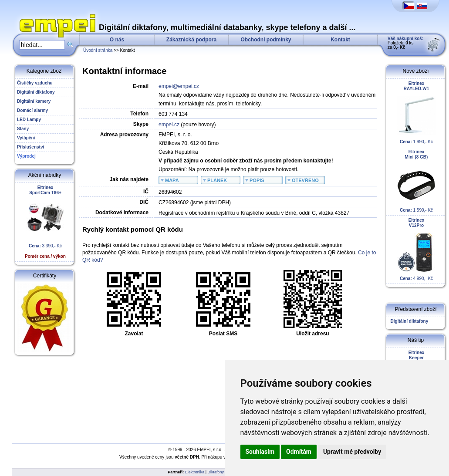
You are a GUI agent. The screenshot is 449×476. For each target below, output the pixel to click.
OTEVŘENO (305, 180)
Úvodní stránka (98, 50)
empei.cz (169, 125)
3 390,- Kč (45, 222)
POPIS (257, 180)
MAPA (172, 180)
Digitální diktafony (408, 321)
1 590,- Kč (416, 181)
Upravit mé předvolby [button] (352, 452)
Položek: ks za (405, 43)
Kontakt (340, 40)
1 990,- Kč (416, 113)
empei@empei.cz (179, 86)
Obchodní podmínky (266, 40)
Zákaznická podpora (191, 40)
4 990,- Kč (416, 249)
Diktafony (216, 472)
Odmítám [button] (299, 452)
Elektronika (195, 472)
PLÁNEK (217, 180)
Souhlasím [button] (260, 452)
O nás (117, 40)
